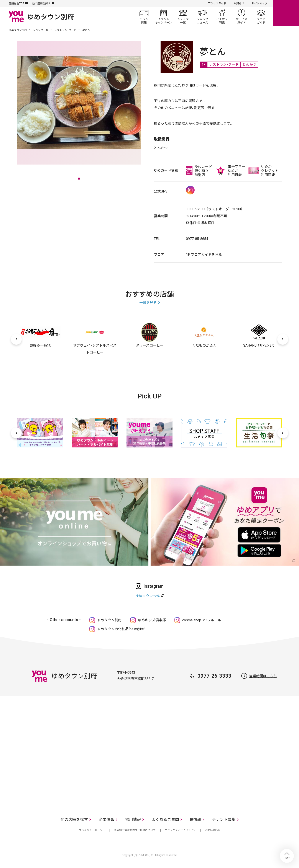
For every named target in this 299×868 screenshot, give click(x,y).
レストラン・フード (65, 30)
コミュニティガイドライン (180, 830)
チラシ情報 (144, 16)
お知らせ (239, 3)
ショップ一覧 (183, 16)
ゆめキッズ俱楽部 (152, 620)
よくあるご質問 (165, 820)
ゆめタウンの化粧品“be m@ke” (121, 629)
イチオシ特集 (222, 16)
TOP (287, 856)
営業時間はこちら (263, 676)
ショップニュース (202, 16)
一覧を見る (148, 303)
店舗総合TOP (16, 3)
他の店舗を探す (41, 3)
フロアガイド (261, 16)
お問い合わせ (213, 830)
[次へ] (283, 339)
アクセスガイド (217, 3)
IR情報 (195, 820)
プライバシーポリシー (92, 830)
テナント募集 (224, 820)
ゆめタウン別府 (18, 30)
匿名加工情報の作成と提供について (135, 830)
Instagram (190, 190)
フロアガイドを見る (206, 255)
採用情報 (133, 820)
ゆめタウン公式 (148, 596)
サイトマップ (260, 3)
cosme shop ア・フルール (202, 620)
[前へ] (16, 339)
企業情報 (107, 820)
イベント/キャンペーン (163, 16)
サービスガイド (241, 16)
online (286, 13)
